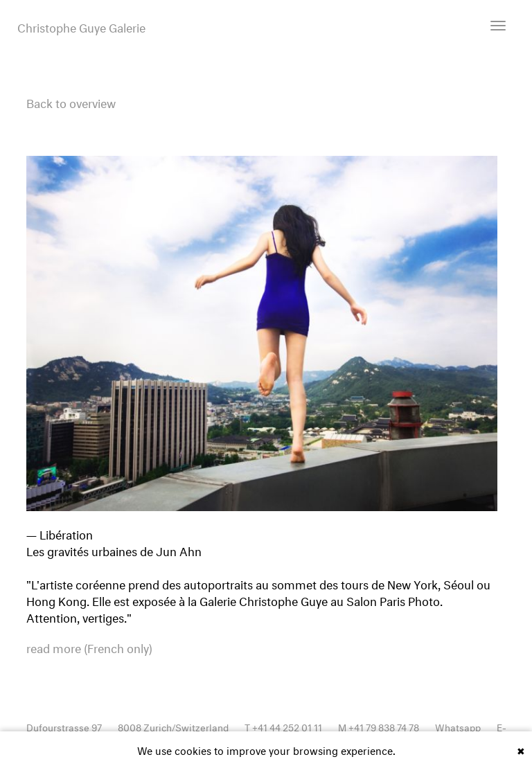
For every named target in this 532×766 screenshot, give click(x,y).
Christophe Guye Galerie (81, 26)
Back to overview (71, 101)
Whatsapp (458, 726)
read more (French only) (89, 647)
